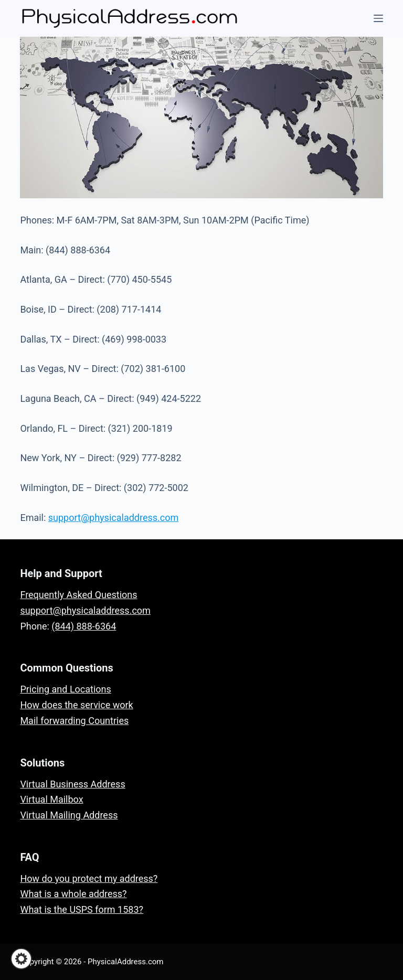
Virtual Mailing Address (69, 815)
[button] (21, 959)
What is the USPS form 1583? (82, 909)
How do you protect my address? (89, 878)
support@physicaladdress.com (113, 518)
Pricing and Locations (65, 689)
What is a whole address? (73, 894)
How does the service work (76, 705)
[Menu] (378, 18)
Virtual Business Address (72, 784)
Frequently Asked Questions (78, 595)
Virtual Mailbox (51, 799)
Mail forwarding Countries (74, 721)
